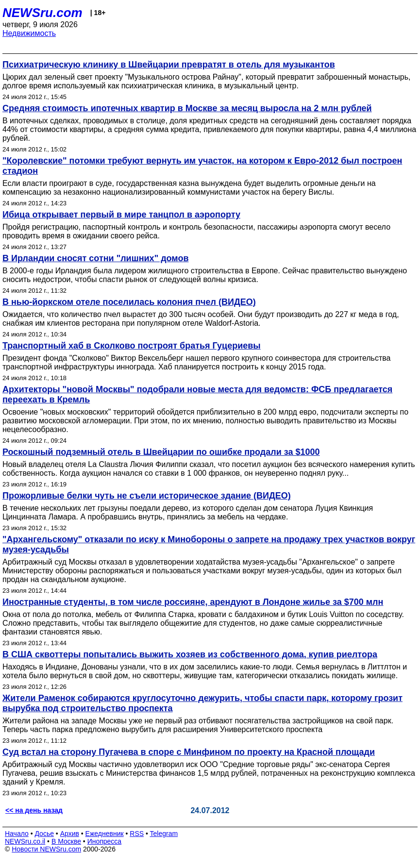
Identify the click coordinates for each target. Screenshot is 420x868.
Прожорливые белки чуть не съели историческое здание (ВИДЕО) (147, 496)
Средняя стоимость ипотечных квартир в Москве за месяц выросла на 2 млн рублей (187, 108)
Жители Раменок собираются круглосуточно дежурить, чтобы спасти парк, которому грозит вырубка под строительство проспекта (202, 703)
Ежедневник (105, 834)
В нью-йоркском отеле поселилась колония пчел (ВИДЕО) (129, 302)
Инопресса (105, 841)
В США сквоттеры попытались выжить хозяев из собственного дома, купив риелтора (190, 654)
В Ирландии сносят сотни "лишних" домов (95, 258)
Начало (17, 834)
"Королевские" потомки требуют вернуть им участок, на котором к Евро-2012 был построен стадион (202, 166)
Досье (44, 834)
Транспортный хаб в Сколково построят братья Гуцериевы (132, 346)
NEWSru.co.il (25, 841)
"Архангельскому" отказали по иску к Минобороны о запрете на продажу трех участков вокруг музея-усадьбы (209, 544)
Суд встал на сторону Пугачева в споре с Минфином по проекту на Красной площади (189, 752)
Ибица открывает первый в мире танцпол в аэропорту (121, 215)
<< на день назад (34, 810)
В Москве (66, 841)
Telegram (164, 834)
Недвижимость (29, 33)
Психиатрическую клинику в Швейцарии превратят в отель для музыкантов (169, 65)
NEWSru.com (42, 13)
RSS (137, 834)
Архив (70, 834)
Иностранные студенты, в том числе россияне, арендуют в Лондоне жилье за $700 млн (193, 602)
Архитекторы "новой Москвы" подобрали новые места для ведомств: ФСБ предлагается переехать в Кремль (197, 394)
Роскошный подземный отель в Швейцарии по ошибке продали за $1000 (161, 452)
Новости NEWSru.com (46, 849)
